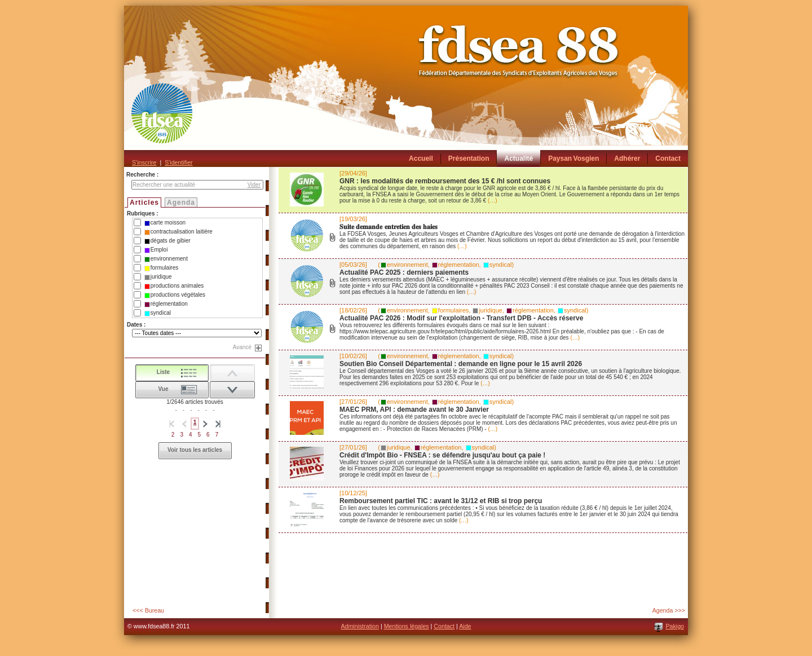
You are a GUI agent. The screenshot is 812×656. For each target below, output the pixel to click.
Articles (144, 202)
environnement (166, 259)
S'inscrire (144, 162)
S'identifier (178, 162)
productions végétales (175, 295)
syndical (158, 313)
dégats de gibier (167, 241)
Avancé (242, 347)
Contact (444, 626)
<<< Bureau (148, 610)
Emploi (156, 250)
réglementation (166, 304)
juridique (158, 277)
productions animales (174, 286)
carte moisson (165, 223)
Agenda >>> (669, 610)
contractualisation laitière (178, 232)
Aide (465, 626)
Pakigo (675, 626)
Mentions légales (407, 626)
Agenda (181, 202)
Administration (360, 626)
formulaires (161, 268)
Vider (254, 185)
